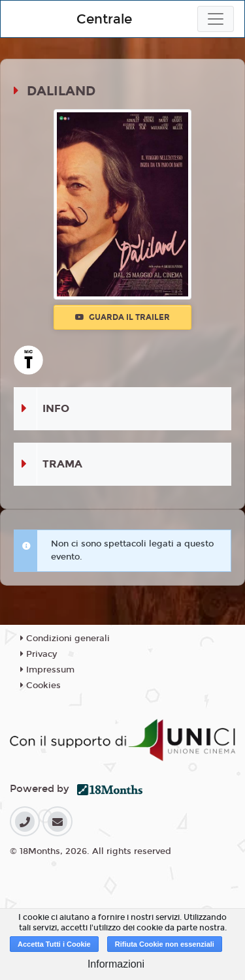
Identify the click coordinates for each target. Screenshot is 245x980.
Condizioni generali (65, 639)
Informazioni (116, 964)
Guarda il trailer (122, 317)
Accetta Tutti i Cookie (54, 944)
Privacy (39, 654)
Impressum (47, 670)
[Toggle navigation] (216, 19)
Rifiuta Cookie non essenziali (165, 944)
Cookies (41, 686)
